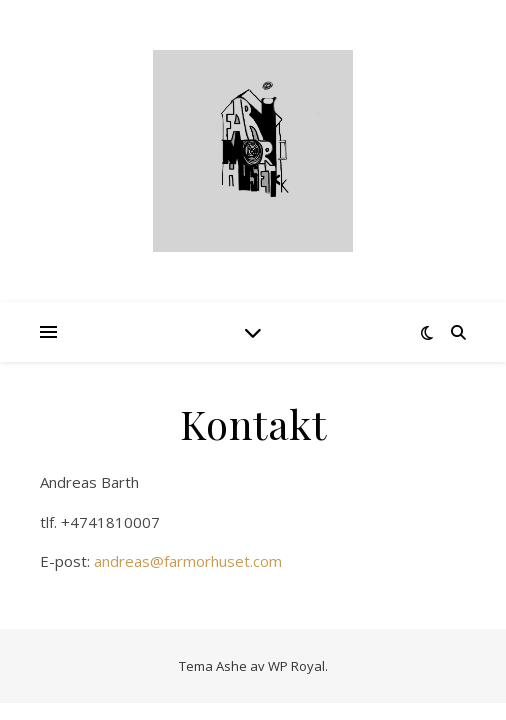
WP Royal (296, 666)
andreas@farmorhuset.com (188, 561)
